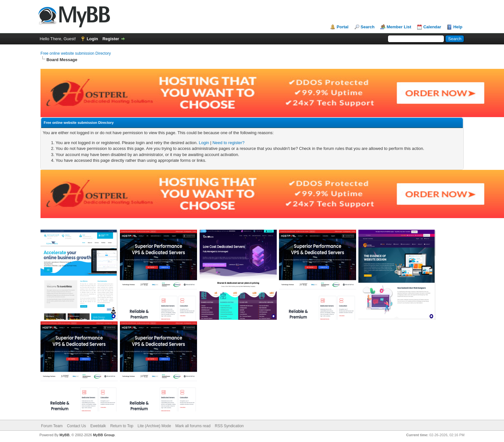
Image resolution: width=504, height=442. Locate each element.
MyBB (64, 435)
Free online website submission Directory (76, 53)
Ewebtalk (98, 426)
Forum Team (52, 426)
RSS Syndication (229, 426)
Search (368, 27)
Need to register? (229, 143)
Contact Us (76, 426)
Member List (399, 27)
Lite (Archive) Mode (154, 426)
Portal (342, 27)
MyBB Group (104, 435)
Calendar (432, 27)
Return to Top (122, 426)
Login (92, 39)
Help (458, 27)
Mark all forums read (193, 426)
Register (111, 39)
